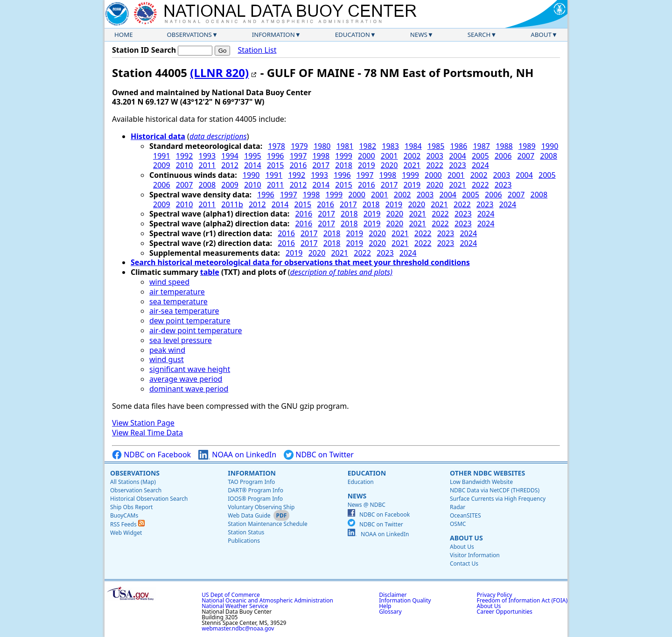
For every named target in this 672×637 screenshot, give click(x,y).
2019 (367, 165)
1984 (413, 146)
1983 (390, 146)
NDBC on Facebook (151, 455)
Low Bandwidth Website (481, 482)
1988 (504, 146)
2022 (435, 165)
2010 (185, 165)
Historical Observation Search (149, 499)
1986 (459, 146)
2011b (232, 204)
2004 (458, 156)
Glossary (390, 612)
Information (273, 35)
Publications (244, 541)
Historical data (158, 136)
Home (124, 35)
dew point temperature (190, 321)
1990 (550, 146)
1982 (367, 146)
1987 (481, 146)
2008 (549, 156)
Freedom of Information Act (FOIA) (522, 600)
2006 (503, 156)
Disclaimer (393, 595)
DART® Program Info (255, 490)
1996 (276, 156)
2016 (298, 165)
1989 (527, 146)
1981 (345, 146)
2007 (526, 156)
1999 (344, 156)
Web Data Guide (249, 515)
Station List (257, 50)
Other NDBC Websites (487, 473)
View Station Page (143, 423)
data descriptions (218, 136)
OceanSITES (465, 515)
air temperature (177, 292)
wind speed (169, 282)
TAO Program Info (251, 482)
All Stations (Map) (133, 482)
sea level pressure (181, 340)
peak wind (167, 350)
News (419, 35)
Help (385, 606)
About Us (466, 538)
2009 (162, 165)
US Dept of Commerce (231, 595)
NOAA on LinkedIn (237, 455)
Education (353, 35)
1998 (321, 156)
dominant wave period (189, 389)
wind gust (167, 359)
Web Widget (126, 533)
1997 (298, 156)
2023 (458, 165)
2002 (412, 156)
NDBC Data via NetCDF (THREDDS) (495, 490)
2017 (321, 165)
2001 (389, 156)
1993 (207, 156)
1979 (299, 146)
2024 (480, 165)
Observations (189, 35)
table (210, 272)
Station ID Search (144, 50)
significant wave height (190, 369)
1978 (276, 146)
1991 (162, 156)
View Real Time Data (147, 433)
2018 (344, 165)
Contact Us (464, 563)
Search (479, 35)
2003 (435, 156)
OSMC (458, 524)
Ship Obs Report (131, 507)
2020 (389, 165)
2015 (276, 165)
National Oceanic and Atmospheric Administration (267, 600)
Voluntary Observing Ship (261, 507)
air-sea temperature (184, 311)
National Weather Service (235, 606)
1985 (436, 146)
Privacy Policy (495, 595)
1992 (185, 156)
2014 (253, 165)
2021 (412, 165)
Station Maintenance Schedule (268, 524)
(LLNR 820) (219, 73)
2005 (480, 156)
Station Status (246, 532)
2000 (367, 156)
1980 (322, 146)
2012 (230, 165)
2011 (207, 165)
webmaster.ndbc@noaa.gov (238, 628)
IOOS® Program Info (255, 499)
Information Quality (405, 600)
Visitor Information (475, 555)
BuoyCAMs (124, 515)
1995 (253, 156)
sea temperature (178, 301)
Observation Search (136, 490)
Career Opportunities (505, 612)
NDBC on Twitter (319, 455)
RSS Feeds (127, 524)
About (541, 35)
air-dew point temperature (196, 330)
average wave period (186, 379)
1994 (230, 156)
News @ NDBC (367, 505)
